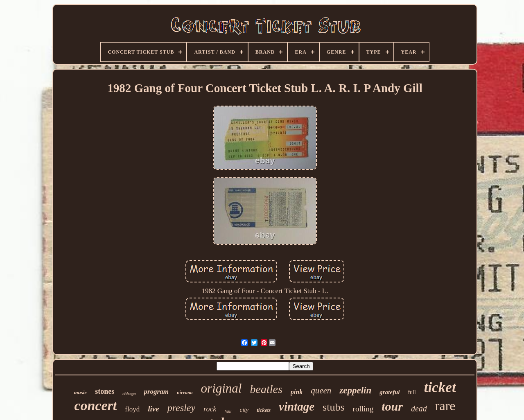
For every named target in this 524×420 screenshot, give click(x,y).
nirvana (185, 393)
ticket (440, 387)
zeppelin (355, 390)
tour (392, 406)
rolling (363, 409)
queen (321, 391)
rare (445, 406)
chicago (129, 394)
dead (419, 409)
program (156, 392)
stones (105, 391)
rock (210, 409)
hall (228, 411)
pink (297, 392)
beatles (266, 389)
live (153, 409)
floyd (132, 409)
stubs (333, 407)
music (80, 392)
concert (95, 405)
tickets (264, 410)
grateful (390, 392)
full (412, 392)
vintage (297, 406)
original (221, 388)
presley (181, 408)
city (244, 410)
